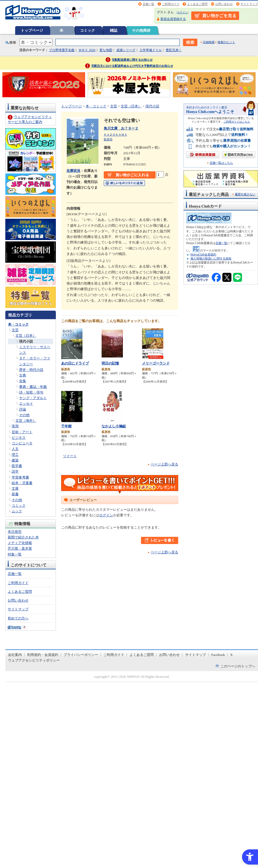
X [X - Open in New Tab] (232, 655)
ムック (17, 511)
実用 (15, 426)
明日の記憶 (110, 363)
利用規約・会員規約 (43, 655)
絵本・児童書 (22, 483)
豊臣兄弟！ (174, 50)
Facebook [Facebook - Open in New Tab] (218, 655)
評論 (23, 409)
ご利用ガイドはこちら (237, 122)
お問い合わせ (224, 4)
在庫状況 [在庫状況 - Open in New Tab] (73, 171)
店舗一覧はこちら (221, 163)
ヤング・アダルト (33, 398)
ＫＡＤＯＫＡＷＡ (115, 135)
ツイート (70, 456)
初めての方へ (18, 618)
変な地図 (106, 50)
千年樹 (66, 426)
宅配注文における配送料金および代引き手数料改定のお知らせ (132, 66)
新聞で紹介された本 (23, 537)
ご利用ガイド (171, 4)
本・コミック (18, 324)
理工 (15, 455)
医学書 (17, 466)
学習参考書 (20, 477)
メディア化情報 (20, 543)
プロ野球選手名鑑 (62, 50)
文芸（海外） (26, 421)
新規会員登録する (173, 19)
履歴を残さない (245, 194)
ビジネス (19, 438)
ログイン (182, 12)
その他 (24, 415)
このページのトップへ (238, 666)
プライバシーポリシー (81, 655)
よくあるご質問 (197, 4)
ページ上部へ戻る (164, 464)
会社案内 (15, 655)
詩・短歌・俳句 (31, 392)
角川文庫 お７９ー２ (121, 128)
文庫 (15, 488)
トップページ (32, 30)
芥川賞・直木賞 (20, 548)
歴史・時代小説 (31, 370)
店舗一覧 (148, 4)
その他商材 (141, 30)
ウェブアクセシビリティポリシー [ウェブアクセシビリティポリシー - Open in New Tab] (34, 660)
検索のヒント (226, 42)
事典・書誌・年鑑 (33, 387)
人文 (15, 449)
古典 (23, 375)
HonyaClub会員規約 (203, 254)
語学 (15, 471)
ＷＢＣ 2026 (87, 50)
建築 (15, 460)
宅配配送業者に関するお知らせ (132, 60)
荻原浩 (108, 139)
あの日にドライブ (75, 363)
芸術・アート (22, 432)
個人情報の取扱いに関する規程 (211, 258)
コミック (88, 30)
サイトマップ (249, 4)
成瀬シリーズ (126, 50)
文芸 (15, 330)
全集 (23, 381)
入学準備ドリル (151, 50)
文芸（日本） (26, 336)
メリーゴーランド (156, 363)
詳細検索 (209, 42)
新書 (15, 494)
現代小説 (26, 341)
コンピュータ (22, 443)
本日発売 (15, 532)
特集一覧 (15, 554)
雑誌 (114, 30)
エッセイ (26, 403)
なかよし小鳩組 (114, 426)
